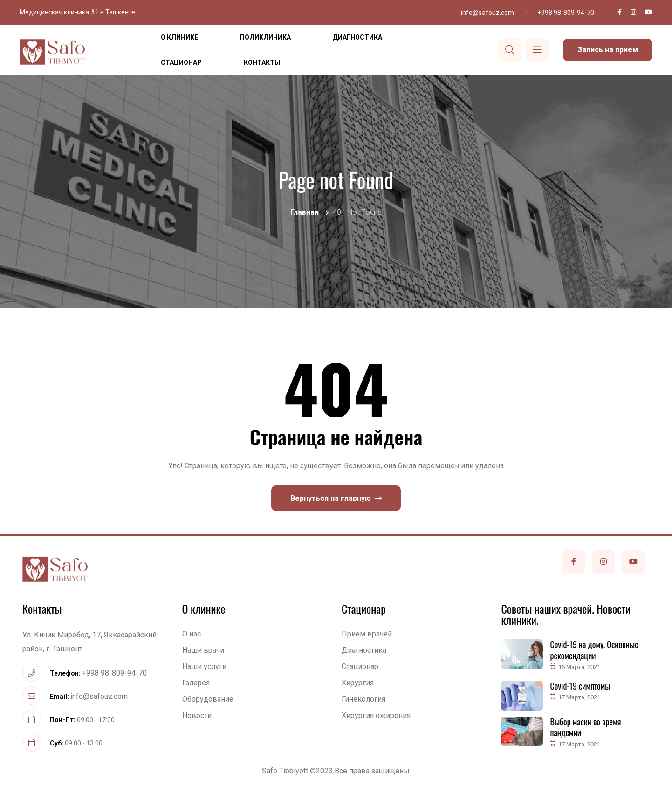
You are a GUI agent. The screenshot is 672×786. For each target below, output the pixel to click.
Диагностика (357, 37)
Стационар (181, 62)
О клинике (179, 37)
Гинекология (363, 699)
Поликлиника (265, 37)
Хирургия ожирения (376, 715)
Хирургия (358, 683)
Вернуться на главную (336, 498)
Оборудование (208, 699)
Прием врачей (367, 634)
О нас (192, 634)
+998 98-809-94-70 (566, 13)
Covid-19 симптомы (580, 686)
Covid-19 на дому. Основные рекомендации (594, 650)
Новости (197, 715)
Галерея (196, 683)
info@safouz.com (487, 13)
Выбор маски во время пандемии (585, 727)
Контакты (262, 62)
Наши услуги (204, 666)
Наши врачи (203, 650)
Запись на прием (608, 50)
